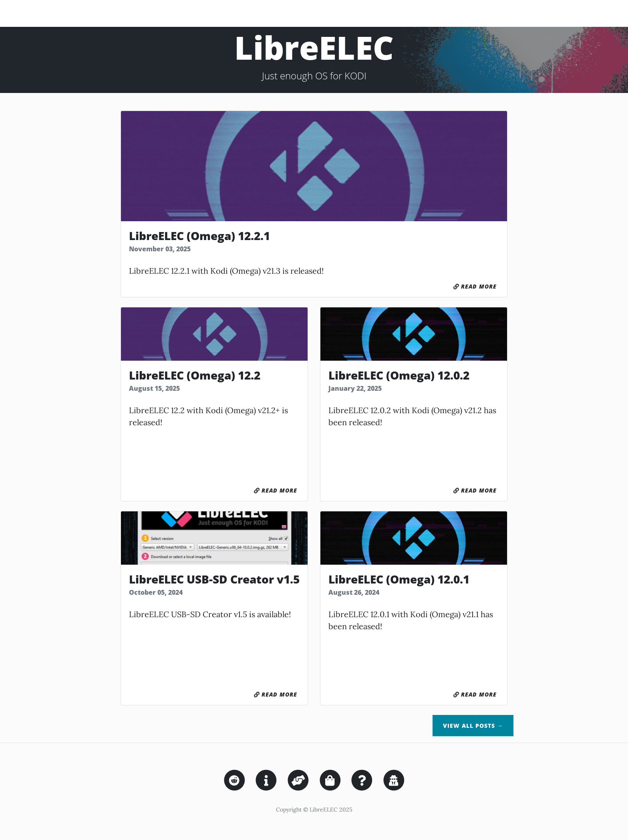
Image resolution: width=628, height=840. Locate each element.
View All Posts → (473, 726)
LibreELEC (40, 13)
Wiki (589, 13)
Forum (563, 13)
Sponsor (531, 13)
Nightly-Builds (488, 13)
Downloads (439, 13)
